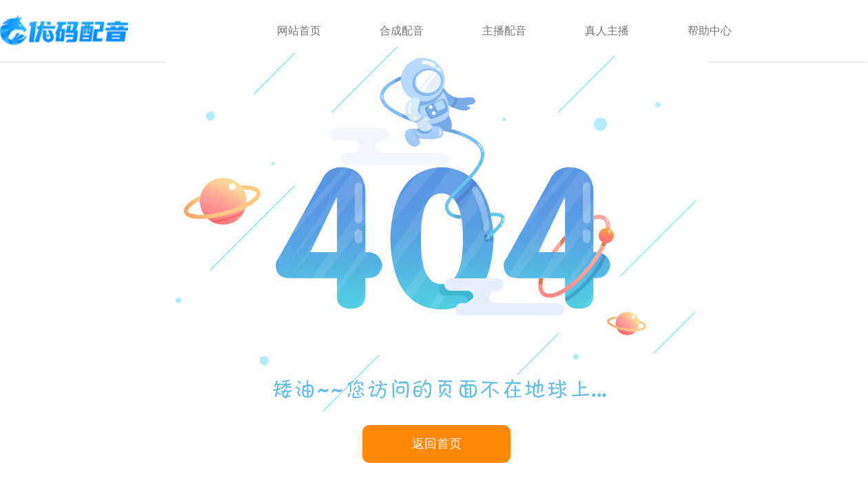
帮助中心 (710, 31)
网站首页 (299, 31)
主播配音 (504, 31)
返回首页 (437, 444)
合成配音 (402, 31)
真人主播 (607, 31)
